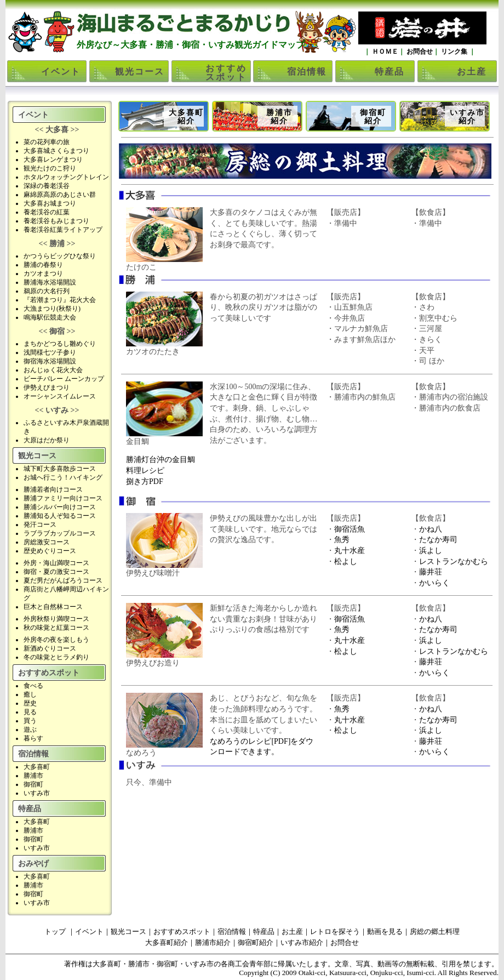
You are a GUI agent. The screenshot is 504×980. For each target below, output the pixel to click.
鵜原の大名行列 (47, 291)
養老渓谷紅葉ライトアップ (63, 230)
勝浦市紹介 (279, 117)
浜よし (431, 551)
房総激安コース (47, 542)
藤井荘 (431, 572)
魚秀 (342, 540)
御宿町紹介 (373, 117)
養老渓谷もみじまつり (56, 221)
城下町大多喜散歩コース (60, 469)
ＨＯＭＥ (384, 52)
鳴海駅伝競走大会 (50, 317)
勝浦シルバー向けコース (60, 507)
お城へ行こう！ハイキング (63, 477)
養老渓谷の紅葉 (47, 212)
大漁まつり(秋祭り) (52, 309)
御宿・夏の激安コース (56, 572)
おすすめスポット (226, 73)
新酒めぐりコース (50, 648)
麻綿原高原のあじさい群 (60, 195)
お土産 (472, 72)
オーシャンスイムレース (60, 396)
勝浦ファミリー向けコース (63, 498)
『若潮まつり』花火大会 (60, 300)
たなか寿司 (438, 540)
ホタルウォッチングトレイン (66, 177)
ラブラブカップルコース (60, 533)
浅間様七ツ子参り (50, 352)
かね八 (431, 529)
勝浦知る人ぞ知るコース (60, 516)
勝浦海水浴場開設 (50, 282)
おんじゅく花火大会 (53, 370)
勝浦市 (33, 776)
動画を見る (385, 931)
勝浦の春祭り (43, 265)
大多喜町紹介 (186, 117)
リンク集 (454, 52)
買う (30, 721)
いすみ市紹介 (467, 117)
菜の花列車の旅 (47, 142)
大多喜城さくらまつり (56, 151)
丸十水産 (350, 551)
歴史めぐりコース (50, 551)
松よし (346, 562)
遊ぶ (30, 730)
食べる (33, 686)
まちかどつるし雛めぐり (60, 344)
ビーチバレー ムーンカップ (64, 379)
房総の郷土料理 (435, 931)
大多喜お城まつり (50, 203)
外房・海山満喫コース (56, 563)
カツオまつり (43, 274)
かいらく (434, 583)
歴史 (30, 703)
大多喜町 (37, 767)
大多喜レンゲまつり (53, 159)
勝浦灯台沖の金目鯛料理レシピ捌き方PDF (161, 470)
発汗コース (40, 525)
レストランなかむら (454, 562)
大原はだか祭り (47, 440)
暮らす (33, 738)
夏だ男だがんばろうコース (63, 580)
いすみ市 (37, 793)
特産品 (390, 72)
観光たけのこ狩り (50, 168)
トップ (55, 931)
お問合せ (419, 52)
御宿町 (33, 784)
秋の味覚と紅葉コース (56, 628)
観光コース (140, 72)
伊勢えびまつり (47, 388)
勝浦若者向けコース (53, 489)
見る (30, 712)
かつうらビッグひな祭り (60, 256)
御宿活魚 (350, 529)
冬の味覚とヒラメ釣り (56, 657)
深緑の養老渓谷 (47, 186)
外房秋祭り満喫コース (56, 619)
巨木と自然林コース (53, 607)
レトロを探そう (335, 931)
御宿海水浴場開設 (50, 361)
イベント (61, 72)
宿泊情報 (307, 72)
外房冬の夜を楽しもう (56, 640)
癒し (30, 694)
